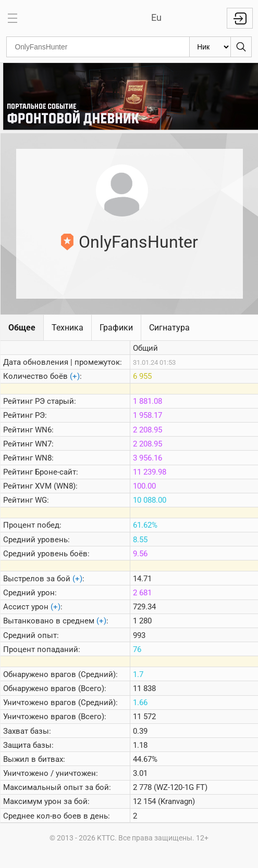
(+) (75, 376)
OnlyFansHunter (138, 242)
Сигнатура (169, 328)
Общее (22, 328)
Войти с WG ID (240, 18)
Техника (67, 328)
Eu (156, 17)
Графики (116, 328)
